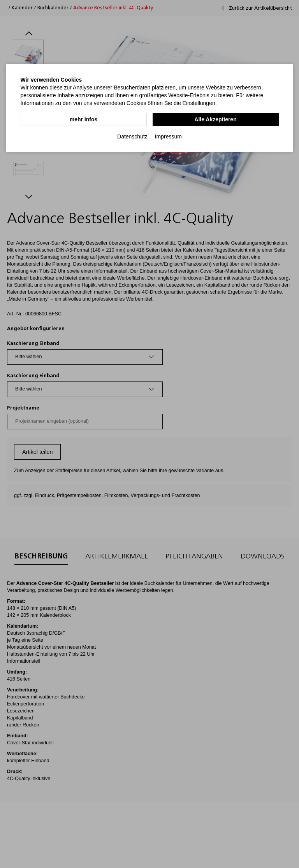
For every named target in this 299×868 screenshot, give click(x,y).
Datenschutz (132, 136)
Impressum (168, 136)
